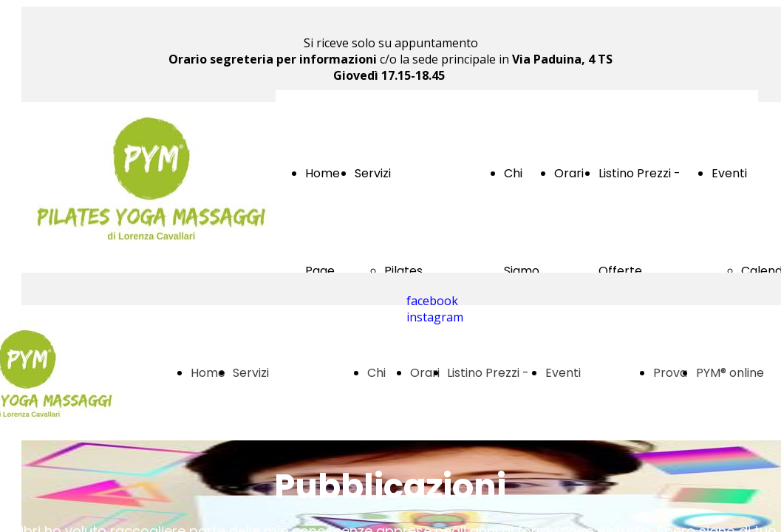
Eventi (729, 173)
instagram (435, 317)
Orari (569, 173)
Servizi (373, 173)
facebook (432, 301)
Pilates (403, 271)
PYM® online (730, 373)
